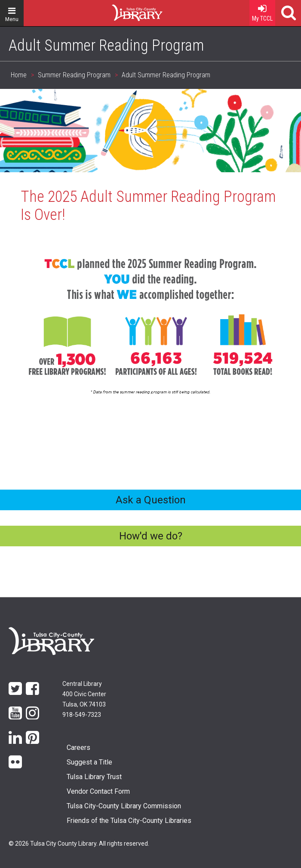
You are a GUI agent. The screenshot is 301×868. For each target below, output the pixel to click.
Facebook (32, 688)
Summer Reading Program (74, 75)
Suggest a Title (89, 762)
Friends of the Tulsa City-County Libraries (129, 821)
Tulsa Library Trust (94, 777)
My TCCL (262, 11)
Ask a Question (151, 500)
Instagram (32, 712)
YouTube (15, 712)
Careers (78, 748)
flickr (15, 761)
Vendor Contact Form (98, 791)
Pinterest (32, 737)
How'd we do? (151, 536)
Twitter (15, 688)
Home (122, 9)
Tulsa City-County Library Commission (124, 806)
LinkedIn (15, 737)
